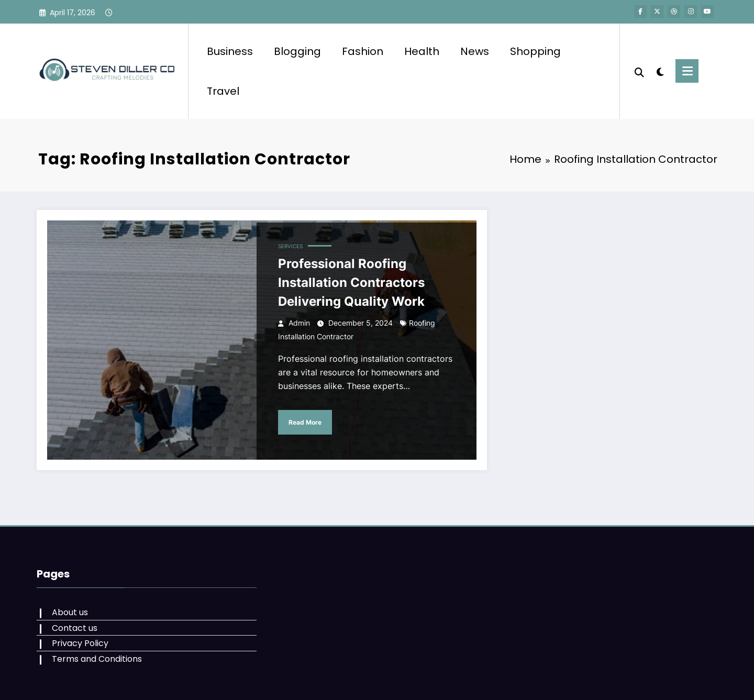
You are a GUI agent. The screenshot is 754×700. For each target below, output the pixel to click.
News (475, 51)
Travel (223, 91)
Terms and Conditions (97, 659)
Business (230, 51)
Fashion (363, 51)
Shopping (535, 51)
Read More (305, 422)
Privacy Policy (80, 643)
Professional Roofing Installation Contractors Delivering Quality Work (351, 282)
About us (70, 612)
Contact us (75, 628)
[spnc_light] (660, 71)
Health (422, 51)
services (290, 246)
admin (299, 323)
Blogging (297, 51)
